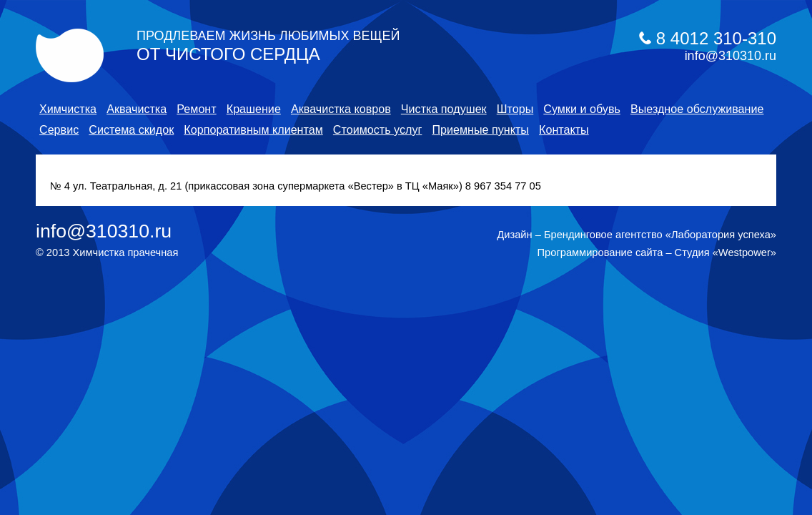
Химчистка (68, 109)
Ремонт (196, 109)
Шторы (515, 109)
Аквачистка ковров (341, 109)
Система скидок (131, 129)
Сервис (59, 129)
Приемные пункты (480, 129)
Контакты (564, 129)
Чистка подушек (444, 109)
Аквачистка (137, 109)
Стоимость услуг (378, 129)
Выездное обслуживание (697, 109)
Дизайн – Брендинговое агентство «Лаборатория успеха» (637, 235)
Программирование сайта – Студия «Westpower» (657, 252)
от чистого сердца (268, 46)
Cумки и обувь (582, 109)
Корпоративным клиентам (253, 129)
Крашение (254, 109)
